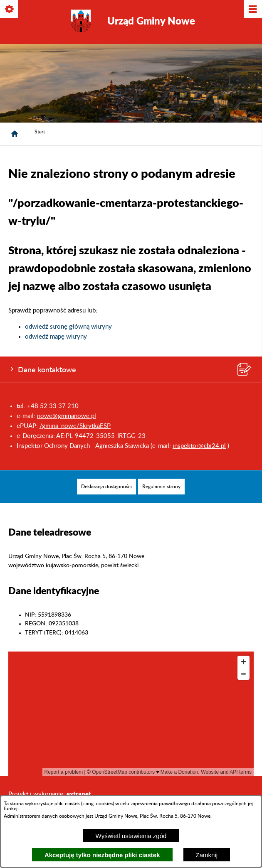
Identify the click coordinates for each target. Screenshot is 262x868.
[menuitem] (106, 487)
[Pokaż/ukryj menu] (252, 10)
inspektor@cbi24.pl (199, 446)
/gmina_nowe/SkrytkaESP (75, 426)
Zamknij (207, 855)
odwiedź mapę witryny (56, 337)
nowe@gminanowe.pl (67, 416)
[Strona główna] (15, 134)
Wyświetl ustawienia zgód (131, 836)
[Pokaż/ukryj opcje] (10, 10)
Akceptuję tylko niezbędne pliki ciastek (102, 855)
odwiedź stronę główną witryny (68, 327)
